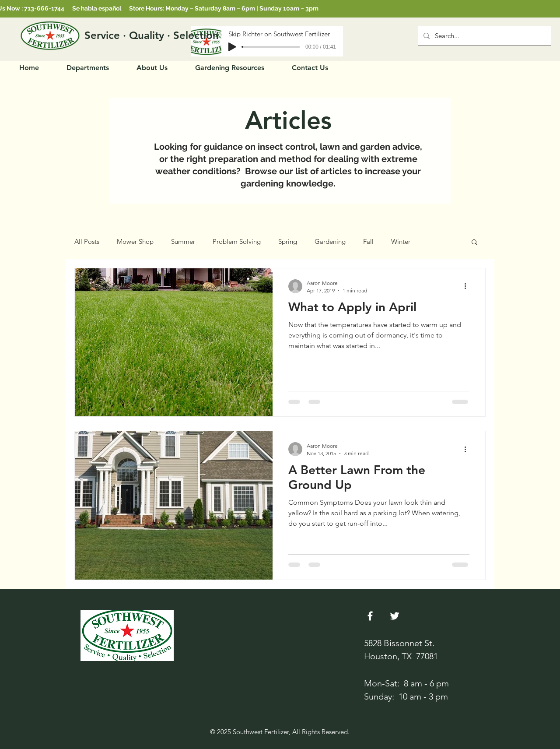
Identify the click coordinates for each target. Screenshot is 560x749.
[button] (474, 243)
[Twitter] (395, 616)
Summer (183, 241)
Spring (288, 241)
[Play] (232, 47)
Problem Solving (237, 241)
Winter (401, 241)
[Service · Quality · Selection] (152, 35)
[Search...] (484, 36)
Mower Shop (135, 241)
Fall (368, 241)
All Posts (87, 241)
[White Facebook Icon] (370, 616)
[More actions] (468, 286)
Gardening (330, 241)
